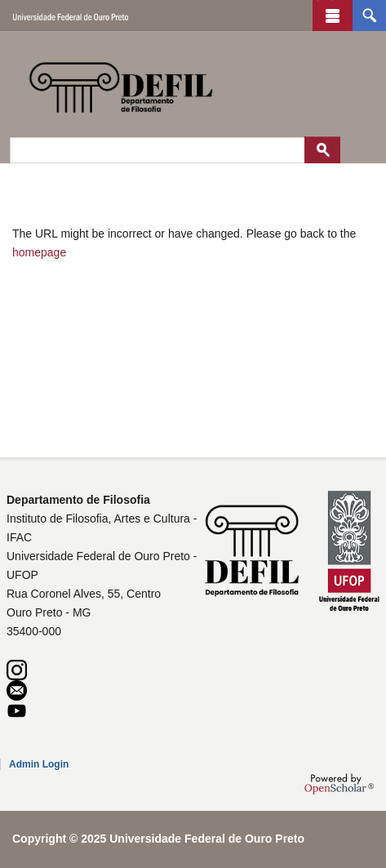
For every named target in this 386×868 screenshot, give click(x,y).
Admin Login (39, 764)
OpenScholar (339, 784)
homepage (39, 252)
